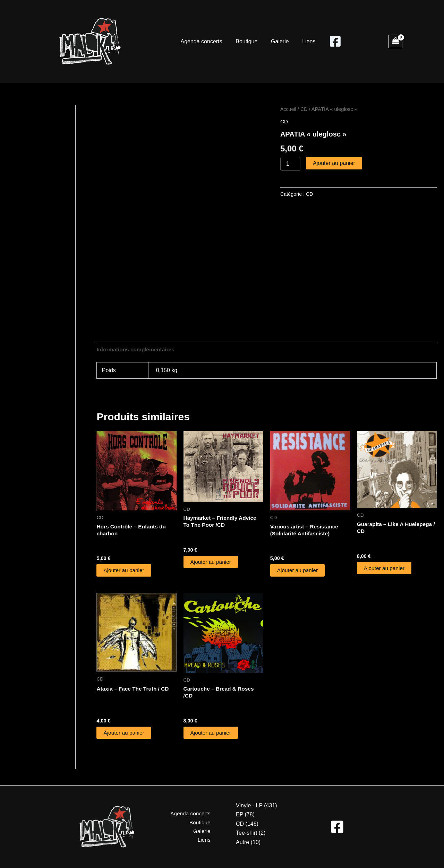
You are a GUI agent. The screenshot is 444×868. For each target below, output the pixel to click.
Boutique (248, 41)
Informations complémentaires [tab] (137, 350)
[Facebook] (331, 41)
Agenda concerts (205, 41)
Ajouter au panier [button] (125, 571)
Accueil (288, 109)
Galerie (279, 41)
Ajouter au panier (334, 163)
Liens (305, 41)
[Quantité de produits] (290, 164)
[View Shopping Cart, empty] (395, 41)
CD (305, 109)
